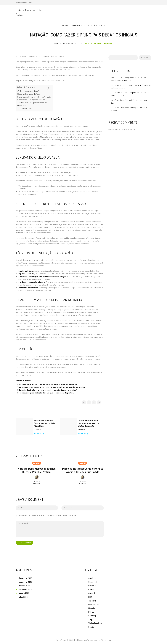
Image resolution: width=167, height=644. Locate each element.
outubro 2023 (24, 585)
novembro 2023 (25, 581)
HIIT (90, 596)
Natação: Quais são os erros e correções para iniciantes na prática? (48, 390)
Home (56, 44)
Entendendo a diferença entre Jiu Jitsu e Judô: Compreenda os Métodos (129, 79)
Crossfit (92, 593)
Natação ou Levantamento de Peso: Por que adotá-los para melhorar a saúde (52, 387)
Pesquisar (145, 58)
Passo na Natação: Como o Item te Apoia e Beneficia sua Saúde (83, 470)
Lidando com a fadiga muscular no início (34, 103)
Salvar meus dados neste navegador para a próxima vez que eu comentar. (47, 515)
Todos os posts (68, 44)
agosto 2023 (24, 593)
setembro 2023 (25, 589)
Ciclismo (92, 585)
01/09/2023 (37, 483)
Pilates (91, 611)
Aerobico (92, 578)
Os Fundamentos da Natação (29, 92)
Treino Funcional (96, 622)
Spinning (92, 615)
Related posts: (27, 108)
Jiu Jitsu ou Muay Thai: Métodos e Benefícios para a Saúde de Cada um (131, 87)
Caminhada (93, 581)
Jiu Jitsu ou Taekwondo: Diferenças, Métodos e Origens (130, 109)
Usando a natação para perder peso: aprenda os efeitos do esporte (48, 384)
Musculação (94, 604)
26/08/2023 (76, 26)
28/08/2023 (83, 483)
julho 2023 (23, 596)
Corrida (92, 589)
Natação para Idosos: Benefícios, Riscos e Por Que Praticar (37, 470)
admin (38, 481)
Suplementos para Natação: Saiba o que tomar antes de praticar (47, 392)
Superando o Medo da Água (29, 94)
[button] (48, 88)
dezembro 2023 (25, 578)
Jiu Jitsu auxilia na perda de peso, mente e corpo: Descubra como (130, 94)
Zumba (91, 626)
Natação (65, 26)
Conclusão (22, 106)
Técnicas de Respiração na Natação (32, 100)
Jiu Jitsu (92, 600)
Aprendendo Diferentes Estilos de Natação (35, 97)
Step (90, 619)
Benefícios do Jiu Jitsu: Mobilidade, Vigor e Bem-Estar (130, 101)
